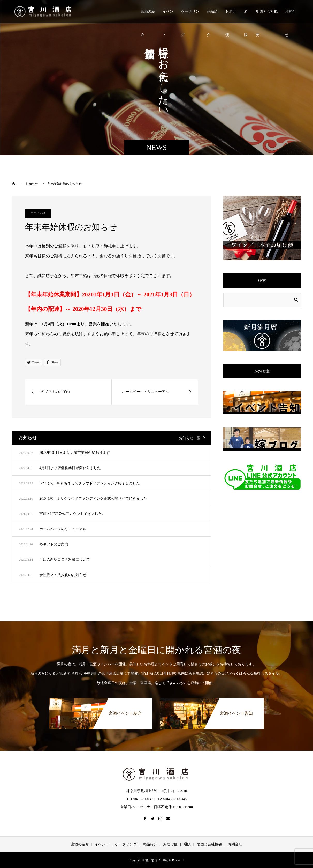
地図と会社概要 (267, 16)
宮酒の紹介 (148, 16)
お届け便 (231, 16)
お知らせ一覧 (190, 438)
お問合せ (290, 16)
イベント (168, 16)
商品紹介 (212, 16)
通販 (246, 16)
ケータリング (190, 16)
